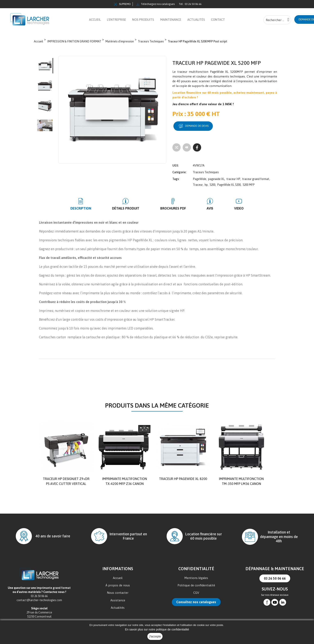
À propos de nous (118, 584)
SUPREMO (122, 4)
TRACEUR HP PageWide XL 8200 (183, 478)
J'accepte (155, 636)
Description (96, 207)
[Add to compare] (176, 149)
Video (224, 207)
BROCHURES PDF (173, 207)
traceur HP (233, 178)
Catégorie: (179, 171)
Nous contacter (118, 592)
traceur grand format (256, 178)
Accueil (118, 577)
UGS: (176, 165)
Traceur (198, 184)
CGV (196, 592)
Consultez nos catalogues (196, 601)
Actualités (118, 607)
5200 (212, 184)
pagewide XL (216, 178)
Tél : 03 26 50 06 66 (190, 4)
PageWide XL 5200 (229, 184)
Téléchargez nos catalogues (155, 4)
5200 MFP (249, 184)
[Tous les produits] (187, 149)
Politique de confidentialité (196, 584)
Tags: (176, 178)
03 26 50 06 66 (275, 578)
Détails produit (133, 207)
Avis (203, 207)
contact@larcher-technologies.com (39, 599)
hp (206, 184)
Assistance (118, 599)
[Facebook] (197, 149)
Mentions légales (196, 577)
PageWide (200, 178)
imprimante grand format (54, 587)
